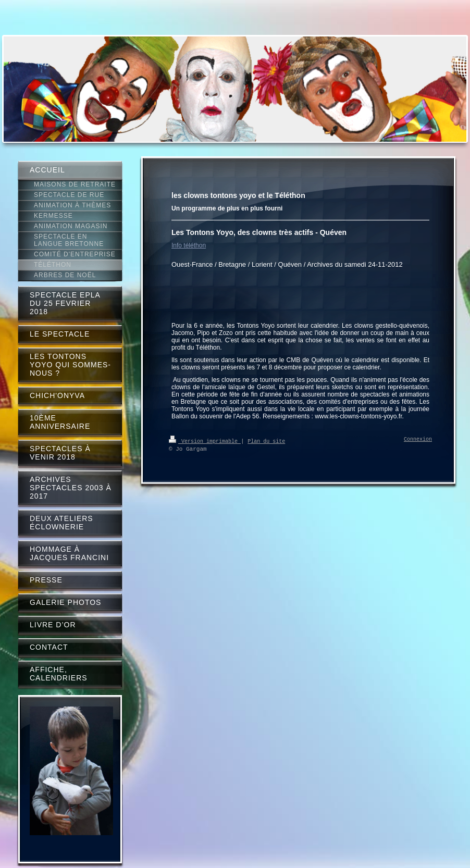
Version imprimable (205, 441)
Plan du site (266, 441)
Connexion (418, 440)
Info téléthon (189, 245)
